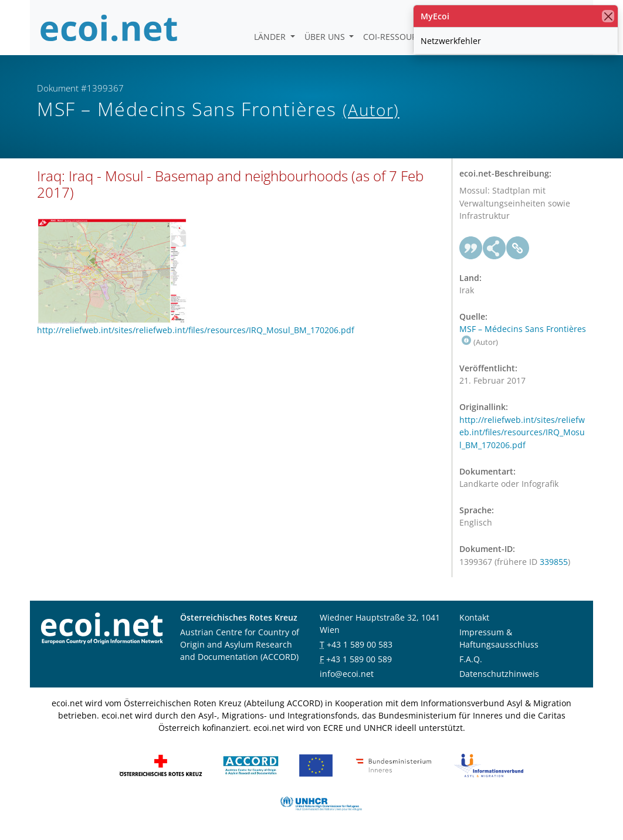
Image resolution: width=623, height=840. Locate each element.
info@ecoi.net (347, 674)
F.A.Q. (471, 659)
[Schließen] (608, 16)
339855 (554, 562)
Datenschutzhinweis (499, 674)
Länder (271, 37)
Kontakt (474, 617)
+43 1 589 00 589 (359, 659)
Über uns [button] (326, 37)
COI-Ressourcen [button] (399, 37)
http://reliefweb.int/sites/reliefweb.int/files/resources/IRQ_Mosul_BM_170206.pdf (522, 432)
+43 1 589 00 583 (360, 644)
